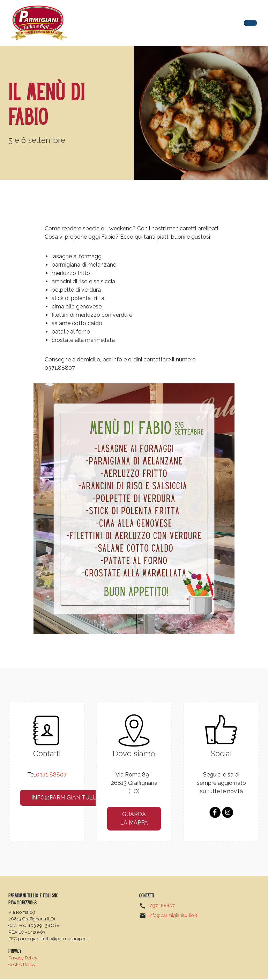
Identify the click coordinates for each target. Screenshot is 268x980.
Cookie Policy (22, 966)
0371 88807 (51, 775)
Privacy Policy (23, 959)
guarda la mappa (134, 819)
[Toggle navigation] (250, 23)
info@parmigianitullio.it (70, 798)
